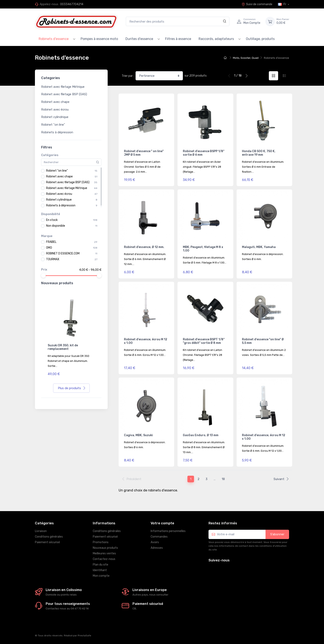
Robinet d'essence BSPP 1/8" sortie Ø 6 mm (204, 153)
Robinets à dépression (57, 132)
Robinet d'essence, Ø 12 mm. (144, 247)
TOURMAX (53, 259)
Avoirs (155, 542)
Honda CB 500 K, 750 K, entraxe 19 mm (259, 153)
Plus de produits (72, 388)
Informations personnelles (168, 531)
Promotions (101, 542)
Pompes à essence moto (99, 39)
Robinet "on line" (53, 125)
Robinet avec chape (55, 102)
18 (223, 479)
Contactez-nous (104, 559)
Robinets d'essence (54, 39)
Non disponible (56, 226)
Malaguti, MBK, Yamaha (259, 247)
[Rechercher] (225, 21)
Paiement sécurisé (47, 542)
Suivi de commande (257, 4)
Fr (282, 4)
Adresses (157, 548)
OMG (49, 248)
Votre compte (162, 523)
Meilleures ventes (104, 553)
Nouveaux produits (105, 548)
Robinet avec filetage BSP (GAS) (64, 94)
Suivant (281, 479)
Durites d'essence (139, 39)
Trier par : (128, 76)
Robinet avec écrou (55, 110)
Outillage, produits (260, 39)
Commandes (159, 537)
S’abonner (277, 534)
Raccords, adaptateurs (216, 39)
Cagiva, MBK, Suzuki (138, 435)
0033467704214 (72, 4)
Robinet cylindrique (55, 117)
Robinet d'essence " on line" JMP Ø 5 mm (144, 153)
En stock (52, 220)
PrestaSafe (84, 636)
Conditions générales (49, 537)
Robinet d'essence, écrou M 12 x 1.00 (146, 341)
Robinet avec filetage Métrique (63, 87)
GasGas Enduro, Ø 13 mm (201, 435)
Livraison (41, 531)
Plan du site (101, 565)
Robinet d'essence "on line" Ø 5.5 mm (263, 341)
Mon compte (101, 576)
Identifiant (100, 570)
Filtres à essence (178, 39)
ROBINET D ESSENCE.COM (63, 253)
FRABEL (51, 242)
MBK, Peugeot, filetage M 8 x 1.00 (203, 249)
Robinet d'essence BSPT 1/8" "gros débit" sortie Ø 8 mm (204, 341)
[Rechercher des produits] (178, 21)
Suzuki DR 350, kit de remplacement (63, 347)
